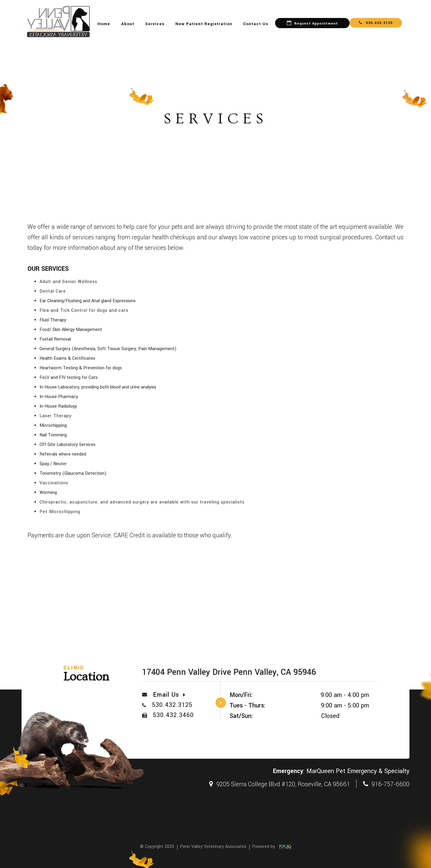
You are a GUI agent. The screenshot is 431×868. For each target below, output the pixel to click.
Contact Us (256, 24)
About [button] (128, 24)
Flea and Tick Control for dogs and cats (84, 310)
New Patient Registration (204, 24)
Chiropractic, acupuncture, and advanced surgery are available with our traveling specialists (142, 502)
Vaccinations (54, 483)
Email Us (169, 695)
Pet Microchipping (60, 512)
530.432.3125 (376, 23)
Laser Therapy (56, 416)
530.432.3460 (173, 715)
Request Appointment (316, 24)
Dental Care (53, 291)
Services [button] (155, 24)
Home (104, 24)
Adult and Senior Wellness (68, 282)
